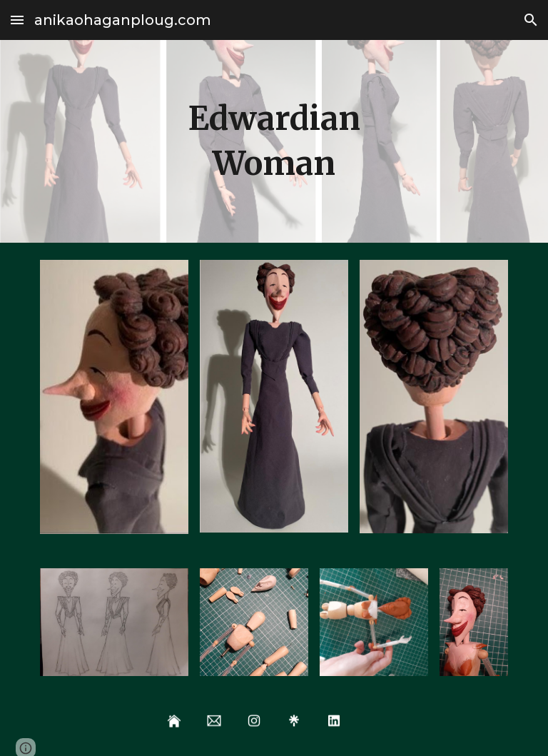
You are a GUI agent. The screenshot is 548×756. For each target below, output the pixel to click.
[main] (274, 141)
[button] (17, 20)
